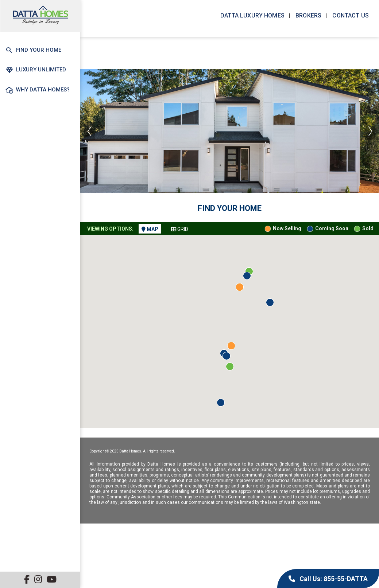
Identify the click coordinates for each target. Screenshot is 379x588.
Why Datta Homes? (38, 90)
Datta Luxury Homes (252, 15)
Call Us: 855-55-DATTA (328, 579)
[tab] (150, 229)
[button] (270, 302)
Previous (89, 131)
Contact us (350, 15)
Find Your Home (33, 50)
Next (370, 131)
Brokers (308, 15)
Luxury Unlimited (36, 70)
